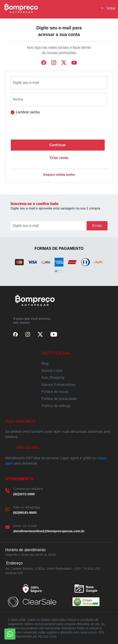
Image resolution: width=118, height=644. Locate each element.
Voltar (108, 8)
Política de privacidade (59, 399)
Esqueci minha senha (59, 175)
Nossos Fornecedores (59, 385)
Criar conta (59, 158)
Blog (45, 363)
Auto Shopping (53, 378)
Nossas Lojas (52, 371)
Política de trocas (55, 392)
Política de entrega (56, 406)
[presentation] (47, 127)
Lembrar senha (28, 112)
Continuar (58, 145)
